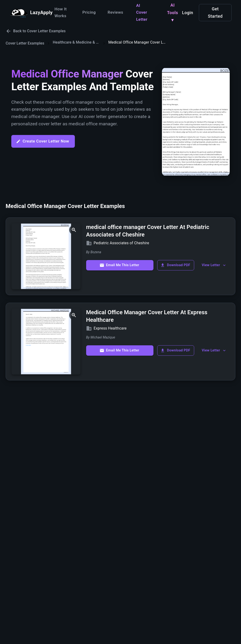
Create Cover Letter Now (43, 141)
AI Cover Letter (142, 12)
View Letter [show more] (214, 265)
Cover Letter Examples (25, 43)
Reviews (115, 12)
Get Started (215, 13)
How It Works (60, 12)
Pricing (89, 12)
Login (187, 13)
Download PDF (175, 265)
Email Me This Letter (119, 265)
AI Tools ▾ (173, 12)
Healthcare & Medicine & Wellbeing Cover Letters (76, 42)
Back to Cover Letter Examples (36, 31)
